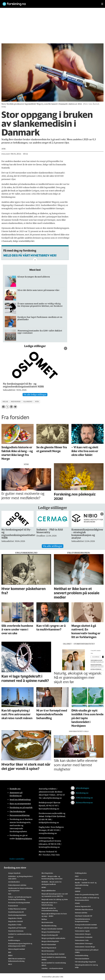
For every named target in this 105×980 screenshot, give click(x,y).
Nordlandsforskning (49, 926)
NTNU (44, 887)
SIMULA (78, 888)
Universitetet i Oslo (82, 940)
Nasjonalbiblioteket (49, 891)
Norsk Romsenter (48, 951)
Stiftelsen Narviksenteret (84, 909)
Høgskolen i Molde (15, 918)
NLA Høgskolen (47, 873)
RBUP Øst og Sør (81, 879)
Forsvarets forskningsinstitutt (19, 903)
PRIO (77, 876)
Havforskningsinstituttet (17, 915)
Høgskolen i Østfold (15, 921)
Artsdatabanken (14, 882)
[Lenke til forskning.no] (50, 3)
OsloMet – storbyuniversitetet (52, 968)
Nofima (44, 919)
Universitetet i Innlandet (84, 937)
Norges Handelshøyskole (51, 932)
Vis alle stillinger (53, 546)
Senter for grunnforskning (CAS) (87, 894)
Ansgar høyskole (14, 873)
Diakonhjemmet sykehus (17, 885)
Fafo (10, 894)
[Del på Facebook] (3, 407)
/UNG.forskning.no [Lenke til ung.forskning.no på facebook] (84, 798)
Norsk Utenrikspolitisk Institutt (53, 954)
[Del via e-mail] (15, 407)
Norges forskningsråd (50, 935)
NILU (10, 964)
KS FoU (11, 937)
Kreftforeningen (14, 940)
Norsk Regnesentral (49, 948)
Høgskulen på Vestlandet (17, 928)
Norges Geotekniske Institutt (52, 929)
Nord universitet (47, 922)
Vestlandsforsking (82, 955)
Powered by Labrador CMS (53, 977)
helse (5, 402)
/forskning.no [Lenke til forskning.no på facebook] (82, 793)
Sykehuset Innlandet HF (84, 916)
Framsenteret (13, 906)
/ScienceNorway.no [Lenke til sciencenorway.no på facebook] (84, 803)
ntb (37, 402)
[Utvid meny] (102, 4)
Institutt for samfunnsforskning (20, 934)
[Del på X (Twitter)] (7, 407)
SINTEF (78, 891)
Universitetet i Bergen (83, 934)
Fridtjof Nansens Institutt (17, 909)
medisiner (16, 402)
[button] (66, 348)
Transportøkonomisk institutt (86, 925)
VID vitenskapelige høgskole (85, 962)
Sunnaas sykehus (81, 913)
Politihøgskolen (81, 873)
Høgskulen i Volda (15, 925)
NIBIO (10, 955)
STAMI (77, 903)
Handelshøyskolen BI (16, 912)
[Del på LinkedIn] (11, 407)
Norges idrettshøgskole (50, 941)
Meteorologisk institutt (17, 949)
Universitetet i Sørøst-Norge (85, 947)
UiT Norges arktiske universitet (86, 928)
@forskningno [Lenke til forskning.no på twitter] (82, 788)
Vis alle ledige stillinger (35, 395)
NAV (10, 952)
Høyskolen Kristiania (16, 931)
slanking (28, 402)
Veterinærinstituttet (82, 959)
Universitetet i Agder (82, 931)
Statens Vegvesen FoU (83, 906)
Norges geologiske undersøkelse (53, 938)
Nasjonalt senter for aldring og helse (55, 899)
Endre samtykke (17, 859)
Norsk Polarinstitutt (49, 944)
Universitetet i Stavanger (84, 943)
